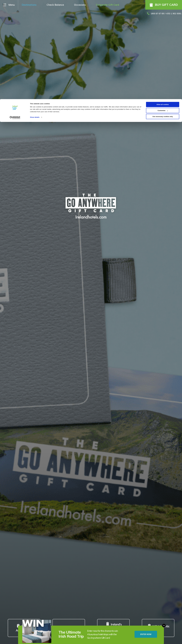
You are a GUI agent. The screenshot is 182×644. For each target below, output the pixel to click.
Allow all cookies (163, 5)
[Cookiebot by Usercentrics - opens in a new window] (15, 19)
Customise (163, 11)
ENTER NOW (146, 634)
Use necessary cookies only (163, 17)
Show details (35, 18)
